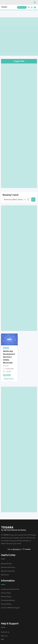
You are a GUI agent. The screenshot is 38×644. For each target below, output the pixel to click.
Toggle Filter (19, 61)
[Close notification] (35, 2)
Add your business (8, 571)
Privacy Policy (6, 604)
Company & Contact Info (10, 589)
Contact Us (5, 632)
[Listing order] (14, 200)
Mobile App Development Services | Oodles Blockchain (9, 357)
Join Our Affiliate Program (10, 608)
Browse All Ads (6, 564)
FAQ (2, 639)
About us (4, 636)
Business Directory (8, 567)
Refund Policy (6, 597)
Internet (6, 366)
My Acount (5, 575)
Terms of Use (6, 593)
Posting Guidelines (8, 600)
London (8, 371)
